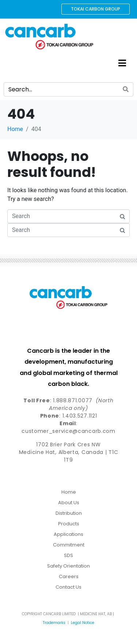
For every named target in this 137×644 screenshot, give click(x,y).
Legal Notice (83, 623)
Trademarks (54, 623)
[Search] (126, 89)
